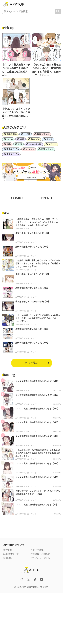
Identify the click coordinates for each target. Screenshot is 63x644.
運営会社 (8, 550)
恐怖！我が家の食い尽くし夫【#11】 (32, 343)
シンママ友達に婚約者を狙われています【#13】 (37, 436)
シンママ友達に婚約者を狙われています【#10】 (37, 477)
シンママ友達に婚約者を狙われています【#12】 (37, 464)
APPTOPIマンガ (22, 228)
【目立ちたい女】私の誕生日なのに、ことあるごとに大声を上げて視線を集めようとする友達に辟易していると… (38, 453)
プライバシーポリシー (41, 558)
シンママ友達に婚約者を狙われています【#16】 (37, 422)
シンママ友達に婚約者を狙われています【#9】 (37, 505)
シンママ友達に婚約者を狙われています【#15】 (37, 395)
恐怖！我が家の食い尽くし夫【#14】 (32, 247)
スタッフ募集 (37, 550)
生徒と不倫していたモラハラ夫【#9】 (33, 233)
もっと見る (32, 363)
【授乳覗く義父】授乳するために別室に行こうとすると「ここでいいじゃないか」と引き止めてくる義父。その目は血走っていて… (37, 222)
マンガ (34, 228)
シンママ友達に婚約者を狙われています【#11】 (37, 381)
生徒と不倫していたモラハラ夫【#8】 (33, 274)
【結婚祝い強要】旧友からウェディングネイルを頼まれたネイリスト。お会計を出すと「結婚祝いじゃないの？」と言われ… (38, 263)
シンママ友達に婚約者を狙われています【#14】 (37, 409)
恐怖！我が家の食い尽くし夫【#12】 (32, 329)
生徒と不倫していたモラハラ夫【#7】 (33, 302)
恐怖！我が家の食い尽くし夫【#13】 (32, 288)
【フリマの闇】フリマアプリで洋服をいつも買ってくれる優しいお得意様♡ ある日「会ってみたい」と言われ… (38, 318)
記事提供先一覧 (11, 554)
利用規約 (8, 558)
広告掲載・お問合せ (40, 554)
